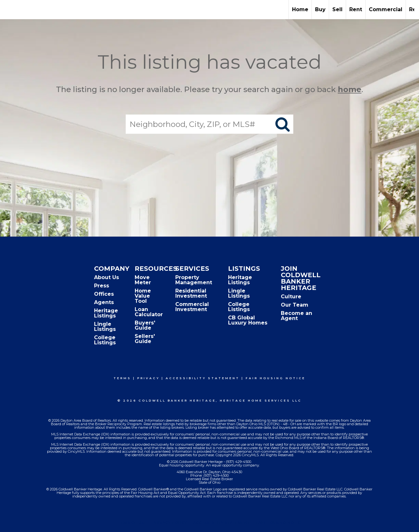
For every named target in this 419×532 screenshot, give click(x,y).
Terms (122, 378)
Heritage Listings (106, 313)
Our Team (295, 305)
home (350, 89)
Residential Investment (191, 293)
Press (102, 286)
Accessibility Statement (203, 378)
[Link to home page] (8, 10)
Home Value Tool (143, 296)
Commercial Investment (192, 307)
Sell (337, 9)
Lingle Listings (105, 327)
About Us (107, 277)
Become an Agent (296, 316)
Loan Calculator (149, 312)
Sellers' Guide (145, 339)
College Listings (105, 340)
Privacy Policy (170, 523)
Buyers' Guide (145, 325)
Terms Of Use (131, 523)
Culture (291, 297)
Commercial (386, 9)
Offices (104, 294)
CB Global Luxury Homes (248, 320)
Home (300, 9)
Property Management (194, 280)
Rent (356, 9)
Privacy (148, 378)
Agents (104, 302)
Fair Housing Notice (276, 378)
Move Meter (143, 280)
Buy (320, 9)
